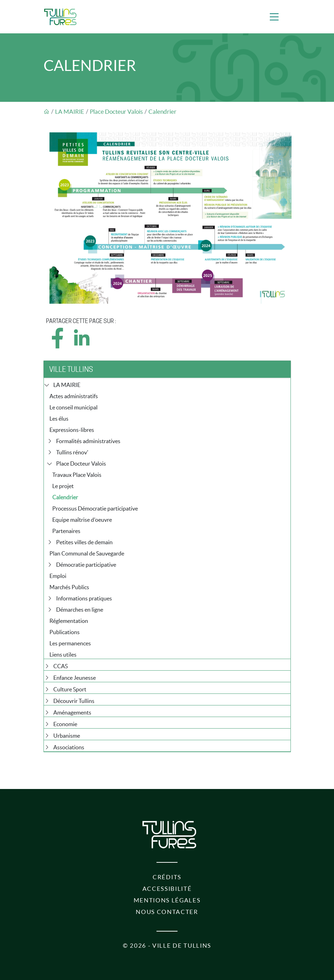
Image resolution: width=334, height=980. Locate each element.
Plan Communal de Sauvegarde (87, 553)
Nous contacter (167, 912)
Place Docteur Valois (116, 112)
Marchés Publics (69, 587)
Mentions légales (167, 900)
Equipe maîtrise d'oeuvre (82, 520)
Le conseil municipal (74, 407)
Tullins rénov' (72, 452)
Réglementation (69, 621)
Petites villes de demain (84, 542)
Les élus (59, 419)
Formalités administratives (88, 441)
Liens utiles (63, 655)
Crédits (167, 877)
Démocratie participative (86, 565)
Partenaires (66, 531)
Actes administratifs (74, 396)
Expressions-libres (72, 430)
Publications (65, 632)
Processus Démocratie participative (95, 508)
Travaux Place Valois (77, 475)
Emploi (58, 576)
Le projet (63, 486)
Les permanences (70, 643)
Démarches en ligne (80, 610)
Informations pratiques (84, 598)
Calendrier (162, 112)
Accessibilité (167, 889)
